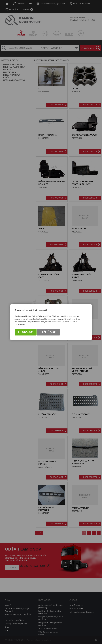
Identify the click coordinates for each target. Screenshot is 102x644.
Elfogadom (26, 332)
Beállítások (48, 332)
